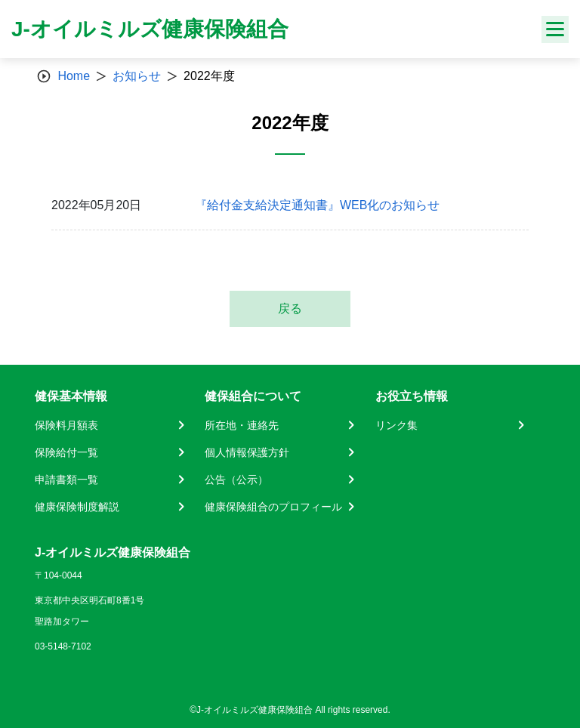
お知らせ (137, 76)
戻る (290, 308)
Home (74, 76)
